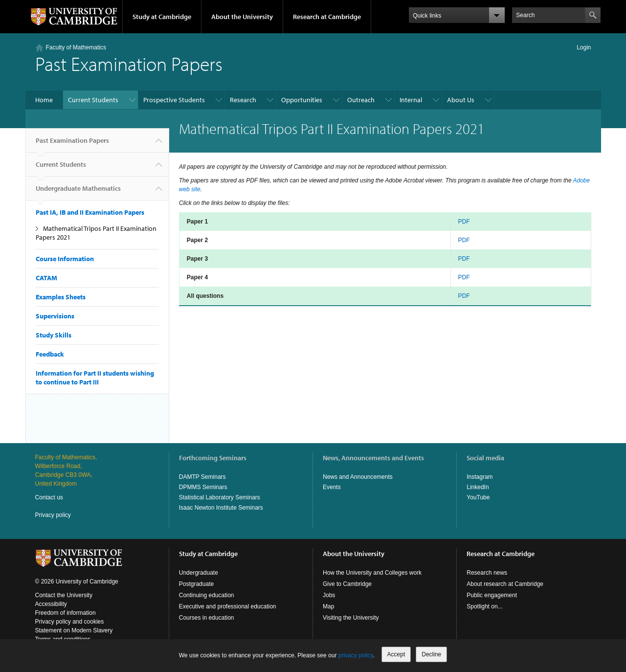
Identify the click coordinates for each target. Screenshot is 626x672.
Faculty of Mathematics (76, 47)
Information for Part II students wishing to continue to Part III (95, 378)
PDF (464, 222)
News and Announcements (358, 477)
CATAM (46, 278)
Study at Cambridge (162, 17)
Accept (396, 654)
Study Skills (54, 335)
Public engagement (492, 595)
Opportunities (302, 100)
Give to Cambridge (347, 584)
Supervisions (55, 316)
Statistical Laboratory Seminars (220, 497)
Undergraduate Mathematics (78, 192)
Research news (487, 573)
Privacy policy (53, 515)
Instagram (480, 477)
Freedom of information (66, 613)
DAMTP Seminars (202, 477)
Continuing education (207, 595)
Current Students (93, 100)
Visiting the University (351, 618)
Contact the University (64, 595)
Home (44, 100)
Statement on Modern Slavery (74, 630)
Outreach (361, 100)
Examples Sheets (61, 297)
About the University (242, 17)
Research (243, 100)
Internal (411, 100)
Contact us (49, 497)
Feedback (50, 354)
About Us (461, 100)
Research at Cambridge (327, 17)
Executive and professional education (228, 606)
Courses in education (207, 618)
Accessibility (51, 604)
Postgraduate (196, 584)
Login (584, 47)
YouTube (478, 497)
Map (328, 606)
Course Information (65, 259)
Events (332, 487)
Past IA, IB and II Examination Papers (90, 212)
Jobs (329, 595)
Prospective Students (174, 100)
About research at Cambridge (505, 584)
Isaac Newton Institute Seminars (221, 508)
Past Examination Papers (72, 144)
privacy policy (356, 655)
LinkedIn (478, 487)
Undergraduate (199, 573)
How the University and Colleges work (372, 573)
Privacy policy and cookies (70, 622)
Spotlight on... (484, 606)
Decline (431, 654)
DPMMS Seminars (203, 487)
